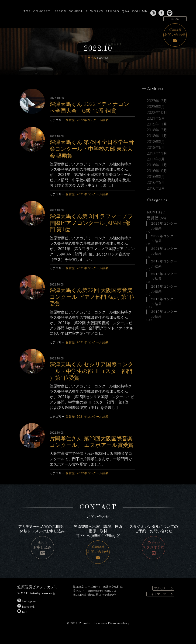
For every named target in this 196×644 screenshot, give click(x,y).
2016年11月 (157, 165)
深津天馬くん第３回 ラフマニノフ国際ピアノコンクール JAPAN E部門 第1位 (92, 223)
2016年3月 (156, 188)
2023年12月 (157, 101)
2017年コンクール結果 (164, 287)
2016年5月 (156, 183)
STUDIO (115, 10)
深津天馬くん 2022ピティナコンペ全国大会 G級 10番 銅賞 (91, 107)
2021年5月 (156, 118)
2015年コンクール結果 (164, 312)
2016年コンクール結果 (164, 300)
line (22, 619)
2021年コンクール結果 (92, 194)
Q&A (133, 10)
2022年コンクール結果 (92, 120)
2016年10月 (157, 171)
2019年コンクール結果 (164, 262)
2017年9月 (156, 159)
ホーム (92, 58)
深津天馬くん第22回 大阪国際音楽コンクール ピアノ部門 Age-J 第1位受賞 (90, 297)
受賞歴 (70, 120)
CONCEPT (26, 10)
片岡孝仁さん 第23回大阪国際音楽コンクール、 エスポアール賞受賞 (91, 445)
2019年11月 (157, 124)
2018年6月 (156, 148)
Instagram (27, 608)
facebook (26, 614)
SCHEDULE (72, 10)
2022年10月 (157, 113)
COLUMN (152, 10)
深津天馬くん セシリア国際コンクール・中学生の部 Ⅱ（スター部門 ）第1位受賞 (90, 371)
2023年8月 (156, 107)
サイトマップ (161, 601)
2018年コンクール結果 (164, 275)
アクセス (164, 595)
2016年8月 (156, 177)
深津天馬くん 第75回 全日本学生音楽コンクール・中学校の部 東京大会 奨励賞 (91, 148)
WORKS (95, 10)
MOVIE (153, 212)
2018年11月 (157, 136)
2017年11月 (157, 153)
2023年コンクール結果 (164, 224)
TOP (7, 10)
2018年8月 (156, 142)
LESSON (49, 10)
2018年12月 (157, 130)
